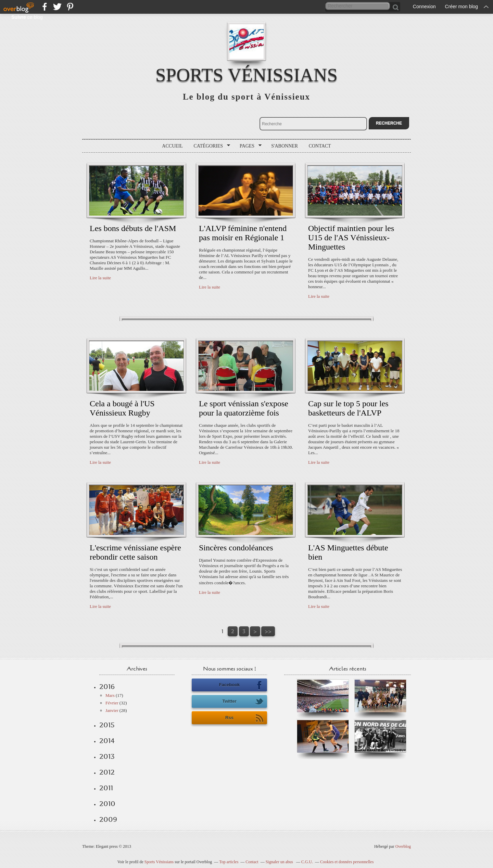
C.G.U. (307, 862)
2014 (107, 741)
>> (268, 631)
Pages (248, 146)
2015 (107, 725)
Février (112, 703)
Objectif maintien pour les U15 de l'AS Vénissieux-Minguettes (351, 238)
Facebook (241, 685)
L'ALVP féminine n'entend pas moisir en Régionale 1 (243, 233)
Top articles (229, 862)
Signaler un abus (280, 862)
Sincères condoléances (236, 548)
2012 (107, 772)
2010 (107, 804)
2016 (107, 687)
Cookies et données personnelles (347, 862)
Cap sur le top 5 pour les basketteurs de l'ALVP (348, 408)
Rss (244, 718)
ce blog (27, 17)
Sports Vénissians (246, 75)
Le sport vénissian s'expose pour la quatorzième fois (244, 408)
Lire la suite (100, 278)
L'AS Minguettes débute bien (348, 552)
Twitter (243, 702)
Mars (110, 695)
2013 (107, 756)
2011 (106, 788)
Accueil (172, 146)
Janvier (112, 710)
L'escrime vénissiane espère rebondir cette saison (135, 552)
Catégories (210, 146)
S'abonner (285, 146)
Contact (320, 146)
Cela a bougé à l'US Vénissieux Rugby (122, 408)
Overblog (403, 846)
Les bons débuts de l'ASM (133, 228)
